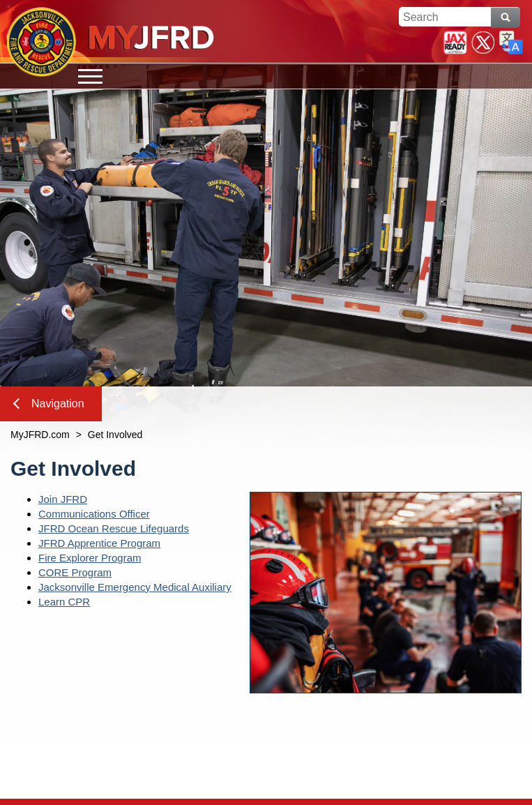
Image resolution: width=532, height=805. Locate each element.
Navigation (49, 404)
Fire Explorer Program (90, 558)
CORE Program (75, 572)
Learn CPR (64, 602)
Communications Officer (94, 514)
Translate (511, 43)
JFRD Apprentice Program (99, 543)
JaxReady (455, 43)
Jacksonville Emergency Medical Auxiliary (135, 587)
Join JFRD (63, 499)
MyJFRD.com (40, 435)
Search (506, 17)
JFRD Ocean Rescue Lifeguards (114, 528)
